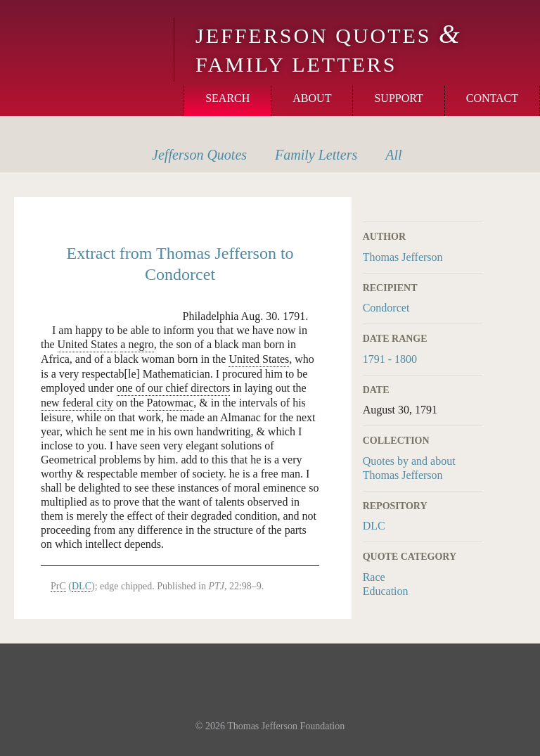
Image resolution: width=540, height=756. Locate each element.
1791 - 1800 (390, 359)
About (312, 98)
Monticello (85, 37)
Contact (492, 98)
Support (398, 98)
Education (386, 591)
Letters (316, 155)
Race (374, 577)
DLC (374, 526)
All (393, 155)
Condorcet (386, 308)
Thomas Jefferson (403, 257)
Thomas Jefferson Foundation (286, 726)
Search (227, 98)
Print (473, 205)
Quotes (199, 155)
